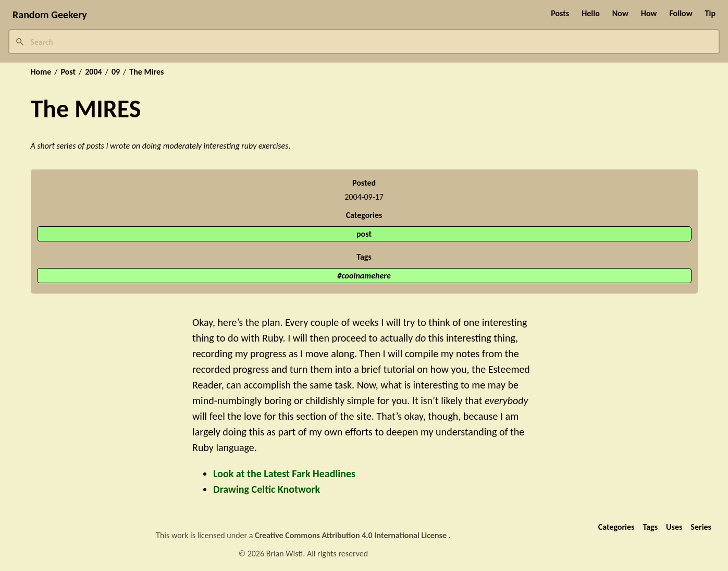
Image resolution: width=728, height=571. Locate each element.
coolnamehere (366, 276)
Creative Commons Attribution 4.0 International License (352, 535)
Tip (710, 13)
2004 (93, 72)
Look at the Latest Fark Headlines (284, 473)
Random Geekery (50, 15)
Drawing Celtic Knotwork (267, 489)
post (364, 234)
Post (68, 72)
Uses (674, 527)
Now (620, 13)
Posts (560, 13)
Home (41, 72)
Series (701, 527)
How (649, 13)
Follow (681, 13)
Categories (616, 527)
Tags (650, 527)
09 (116, 72)
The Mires (146, 72)
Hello (591, 13)
